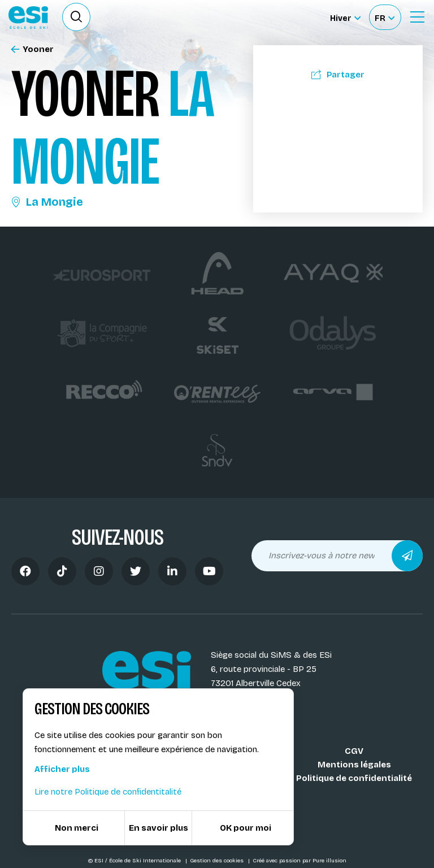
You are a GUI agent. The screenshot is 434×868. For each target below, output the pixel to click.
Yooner (32, 49)
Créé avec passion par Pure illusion (300, 861)
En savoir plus (159, 828)
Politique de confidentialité (354, 778)
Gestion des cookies (218, 861)
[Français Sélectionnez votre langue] (385, 17)
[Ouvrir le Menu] (417, 17)
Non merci (77, 828)
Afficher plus (62, 769)
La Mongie (47, 202)
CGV (354, 751)
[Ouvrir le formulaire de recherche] (76, 17)
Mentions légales (354, 765)
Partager (338, 75)
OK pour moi (246, 828)
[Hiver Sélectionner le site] (345, 17)
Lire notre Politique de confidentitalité (108, 792)
